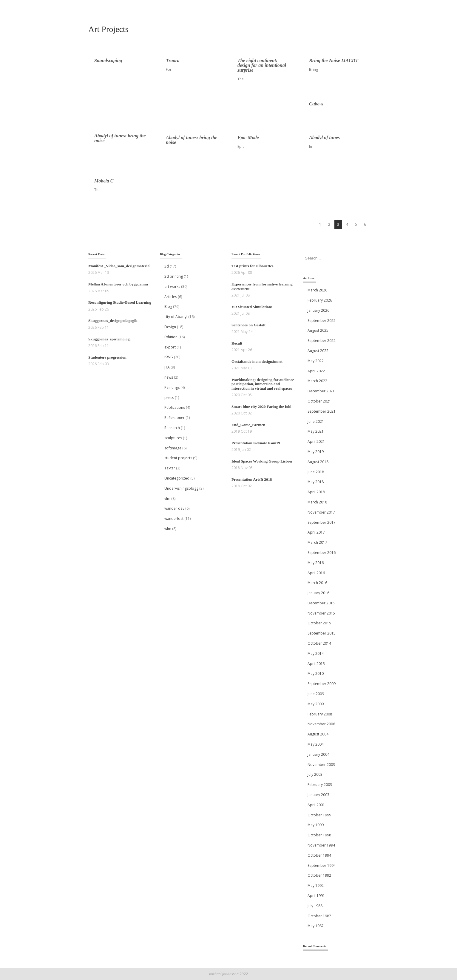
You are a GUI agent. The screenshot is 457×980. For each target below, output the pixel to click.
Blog (168, 307)
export (170, 347)
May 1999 (316, 825)
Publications (175, 407)
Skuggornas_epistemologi (109, 339)
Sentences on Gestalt (248, 325)
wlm (168, 529)
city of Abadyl (176, 317)
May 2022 (316, 361)
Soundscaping (108, 60)
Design (170, 327)
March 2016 (317, 583)
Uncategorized (177, 478)
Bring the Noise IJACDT (334, 60)
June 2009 (316, 694)
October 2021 (319, 401)
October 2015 (319, 623)
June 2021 (316, 421)
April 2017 (316, 532)
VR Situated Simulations (252, 307)
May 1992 (316, 885)
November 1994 (321, 845)
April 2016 (316, 573)
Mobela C (104, 181)
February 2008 (320, 714)
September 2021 (322, 411)
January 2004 (318, 754)
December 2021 (321, 391)
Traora (173, 60)
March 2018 (317, 502)
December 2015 (321, 603)
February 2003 (320, 785)
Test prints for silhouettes (252, 266)
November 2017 (321, 512)
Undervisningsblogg (181, 488)
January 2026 (318, 310)
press (169, 398)
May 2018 (316, 482)
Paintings (172, 387)
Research (172, 428)
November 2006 (321, 724)
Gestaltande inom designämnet (257, 361)
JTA (167, 367)
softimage (173, 448)
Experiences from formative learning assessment (262, 286)
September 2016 (322, 553)
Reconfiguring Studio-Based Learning (120, 302)
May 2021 (316, 431)
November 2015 (321, 613)
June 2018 (316, 472)
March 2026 (317, 290)
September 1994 (322, 865)
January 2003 (318, 795)
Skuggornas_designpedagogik (113, 321)
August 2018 (318, 462)
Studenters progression (107, 357)
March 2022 (317, 381)
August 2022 (318, 351)
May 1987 (316, 926)
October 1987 (319, 916)
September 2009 (322, 684)
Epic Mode (248, 138)
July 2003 (315, 774)
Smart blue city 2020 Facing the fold (261, 407)
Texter (170, 468)
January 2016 (318, 593)
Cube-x (316, 104)
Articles (171, 297)
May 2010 (316, 673)
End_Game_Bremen (248, 425)
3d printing (174, 276)
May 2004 (316, 744)
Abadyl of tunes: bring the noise (120, 138)
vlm (167, 499)
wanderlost (174, 519)
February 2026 (320, 300)
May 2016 (316, 563)
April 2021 (316, 441)
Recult (237, 343)
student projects (178, 458)
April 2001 (316, 805)
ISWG (169, 357)
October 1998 (319, 835)
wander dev (174, 508)
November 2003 (321, 765)
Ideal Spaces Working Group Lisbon (262, 461)
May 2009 (316, 704)
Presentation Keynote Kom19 (256, 443)
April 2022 (316, 371)
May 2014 (316, 653)
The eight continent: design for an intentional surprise (262, 65)
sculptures (173, 438)
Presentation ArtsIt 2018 (252, 479)
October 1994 (319, 855)
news (169, 377)
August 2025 (318, 330)
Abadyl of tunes (324, 138)
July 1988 (315, 906)
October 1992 (319, 875)
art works (172, 287)
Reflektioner (175, 418)
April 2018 (316, 492)
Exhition (171, 337)
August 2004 (318, 734)
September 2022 (322, 341)
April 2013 (316, 664)
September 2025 (322, 321)
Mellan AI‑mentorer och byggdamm (118, 284)
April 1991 (316, 896)
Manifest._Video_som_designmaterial (119, 266)
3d (167, 266)
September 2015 (322, 633)
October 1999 (319, 815)
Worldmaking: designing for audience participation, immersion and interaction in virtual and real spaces (263, 384)
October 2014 (319, 643)
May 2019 (316, 452)
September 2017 (322, 522)
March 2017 (317, 542)
